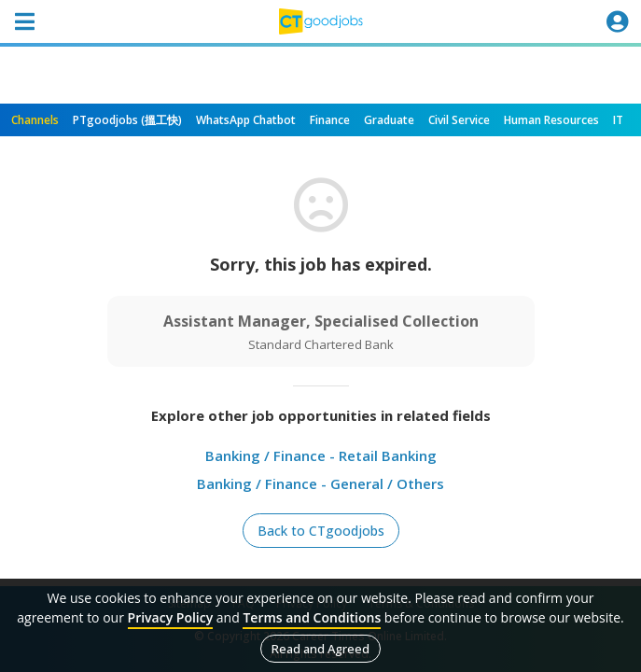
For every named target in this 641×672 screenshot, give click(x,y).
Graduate (389, 120)
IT (618, 120)
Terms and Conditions (312, 617)
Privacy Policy (171, 617)
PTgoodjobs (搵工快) (127, 120)
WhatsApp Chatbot (246, 120)
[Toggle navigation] (24, 21)
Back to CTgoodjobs (321, 531)
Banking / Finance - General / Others (320, 483)
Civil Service (459, 120)
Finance (330, 120)
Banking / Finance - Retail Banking (321, 455)
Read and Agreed (320, 649)
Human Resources (551, 120)
